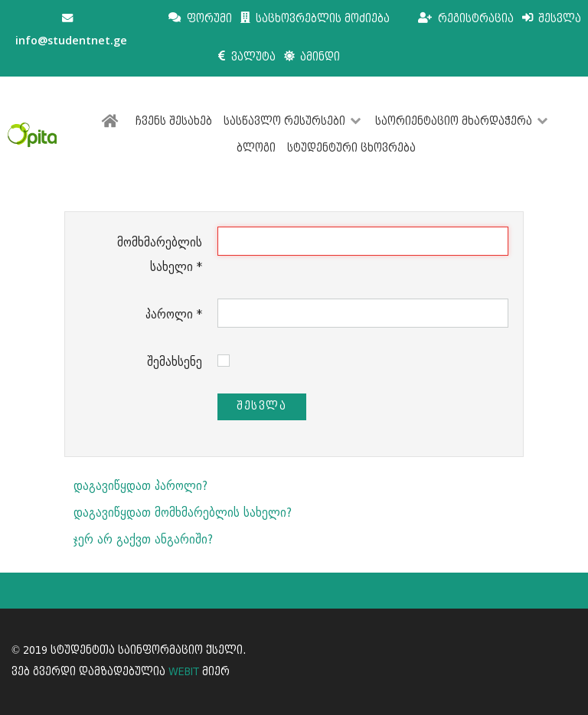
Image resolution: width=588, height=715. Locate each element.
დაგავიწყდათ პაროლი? (140, 486)
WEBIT (184, 672)
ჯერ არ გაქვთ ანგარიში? (143, 539)
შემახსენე (175, 362)
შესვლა (262, 406)
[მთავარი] (113, 122)
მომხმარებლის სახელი (160, 255)
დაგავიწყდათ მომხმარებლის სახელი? (183, 513)
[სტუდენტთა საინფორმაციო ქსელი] (32, 135)
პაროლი (174, 314)
